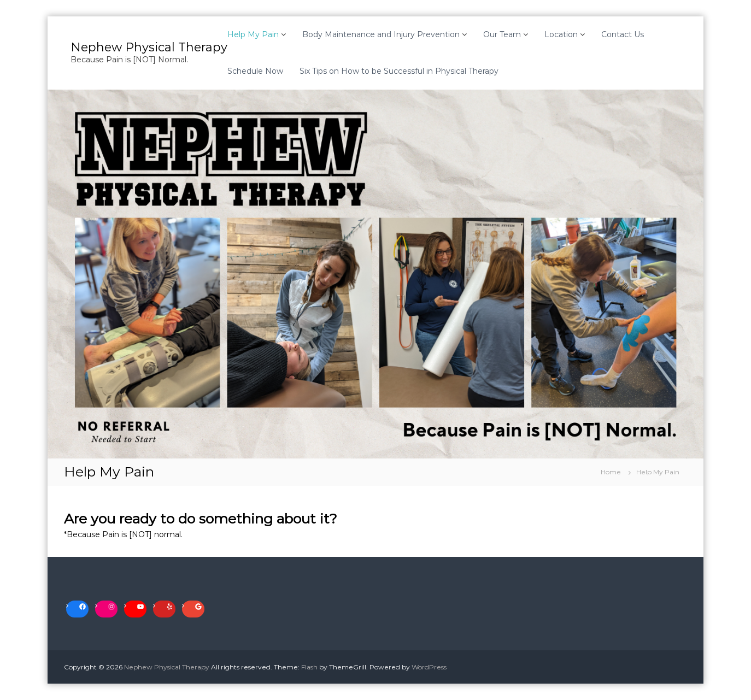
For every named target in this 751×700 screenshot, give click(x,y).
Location (561, 34)
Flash (309, 667)
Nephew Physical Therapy (149, 47)
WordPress (429, 667)
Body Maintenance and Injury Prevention (381, 34)
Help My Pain (253, 34)
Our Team (502, 34)
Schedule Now (255, 71)
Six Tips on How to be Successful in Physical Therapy (399, 71)
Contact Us (623, 34)
